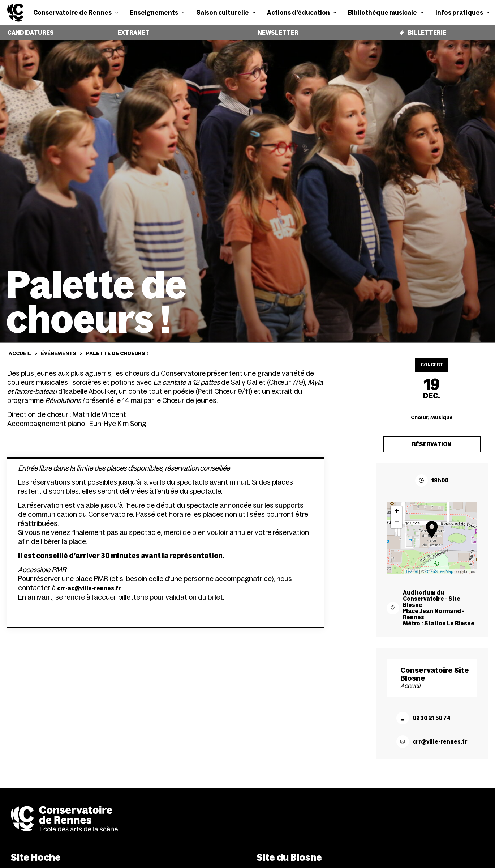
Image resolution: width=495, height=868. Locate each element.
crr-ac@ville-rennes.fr (89, 586)
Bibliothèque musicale (386, 12)
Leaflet (412, 566)
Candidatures (27, 30)
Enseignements (157, 12)
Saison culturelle (226, 12)
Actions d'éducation (302, 12)
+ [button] (397, 506)
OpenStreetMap (439, 566)
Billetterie (422, 30)
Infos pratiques (462, 12)
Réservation (432, 439)
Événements (59, 348)
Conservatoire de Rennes (76, 12)
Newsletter (275, 30)
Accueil (20, 348)
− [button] (397, 517)
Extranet (128, 30)
